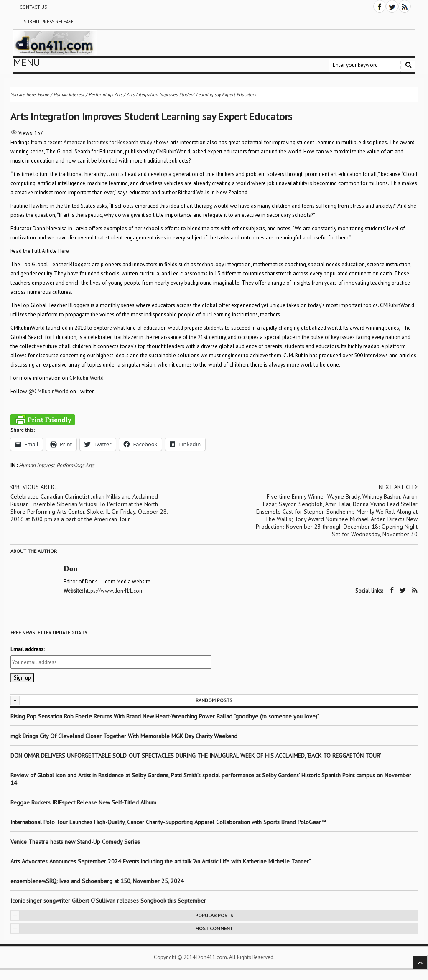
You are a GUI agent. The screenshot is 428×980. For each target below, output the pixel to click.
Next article (398, 487)
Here (64, 251)
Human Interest (37, 465)
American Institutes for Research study (108, 142)
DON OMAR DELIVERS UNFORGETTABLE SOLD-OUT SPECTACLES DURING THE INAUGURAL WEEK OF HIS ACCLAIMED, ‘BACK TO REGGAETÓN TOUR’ (196, 756)
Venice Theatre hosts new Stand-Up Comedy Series (75, 842)
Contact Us (33, 7)
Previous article (36, 487)
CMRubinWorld (87, 378)
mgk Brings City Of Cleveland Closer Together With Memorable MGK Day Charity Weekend (124, 736)
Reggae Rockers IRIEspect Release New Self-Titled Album (84, 802)
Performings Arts (75, 465)
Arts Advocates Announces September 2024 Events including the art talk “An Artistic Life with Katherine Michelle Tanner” (161, 861)
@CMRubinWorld (48, 391)
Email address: (27, 649)
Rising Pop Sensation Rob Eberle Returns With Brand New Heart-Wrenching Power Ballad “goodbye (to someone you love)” (165, 716)
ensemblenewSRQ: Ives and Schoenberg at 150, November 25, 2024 (97, 881)
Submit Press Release (49, 22)
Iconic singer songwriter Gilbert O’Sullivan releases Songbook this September (108, 901)
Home (43, 94)
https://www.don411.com (114, 591)
